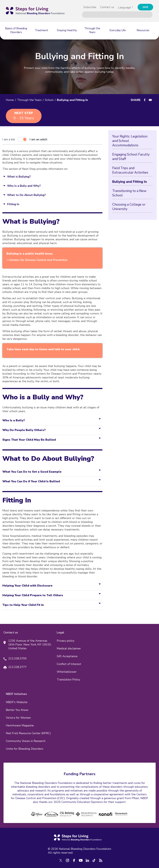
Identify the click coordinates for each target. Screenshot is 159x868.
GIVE (145, 7)
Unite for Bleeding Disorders (25, 749)
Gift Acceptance (67, 656)
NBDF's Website (17, 702)
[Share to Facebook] (145, 100)
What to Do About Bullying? (26, 195)
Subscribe (90, 7)
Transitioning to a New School (129, 193)
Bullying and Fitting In (130, 182)
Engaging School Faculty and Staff (131, 157)
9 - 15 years (24, 116)
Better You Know (17, 710)
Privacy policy (66, 641)
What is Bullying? (19, 177)
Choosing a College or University (129, 207)
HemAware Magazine (20, 725)
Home (10, 100)
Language (125, 7)
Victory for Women (18, 718)
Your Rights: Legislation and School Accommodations (130, 141)
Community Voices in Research (26, 741)
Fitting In (13, 204)
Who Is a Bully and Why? (24, 186)
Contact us (107, 7)
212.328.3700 (17, 658)
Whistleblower (67, 672)
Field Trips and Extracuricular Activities (130, 170)
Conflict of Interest (69, 664)
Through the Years (29, 100)
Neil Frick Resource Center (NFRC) (28, 733)
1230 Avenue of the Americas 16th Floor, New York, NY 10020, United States (30, 645)
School (49, 100)
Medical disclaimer (69, 648)
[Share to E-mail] (150, 100)
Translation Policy (68, 680)
